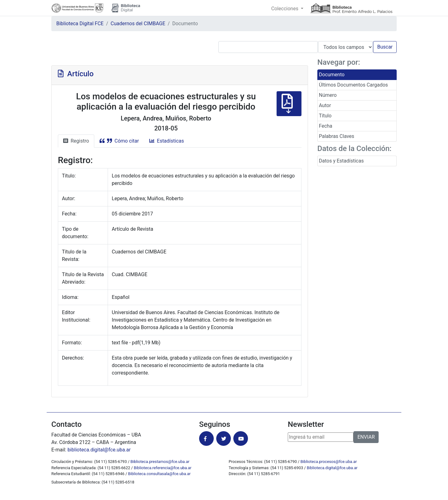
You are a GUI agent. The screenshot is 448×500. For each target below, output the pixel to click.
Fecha (326, 126)
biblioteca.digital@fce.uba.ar (99, 450)
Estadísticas (167, 141)
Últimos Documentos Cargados (353, 85)
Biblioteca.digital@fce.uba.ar (332, 468)
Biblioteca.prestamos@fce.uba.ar (160, 462)
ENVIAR (366, 437)
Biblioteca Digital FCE (80, 24)
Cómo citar (119, 141)
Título (325, 116)
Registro (76, 141)
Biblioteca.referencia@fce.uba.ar (163, 468)
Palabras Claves (337, 136)
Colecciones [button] (285, 9)
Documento (332, 75)
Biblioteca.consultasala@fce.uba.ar (159, 474)
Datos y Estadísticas (341, 161)
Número (328, 95)
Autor (325, 105)
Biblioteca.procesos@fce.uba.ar (329, 462)
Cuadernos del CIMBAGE (138, 24)
